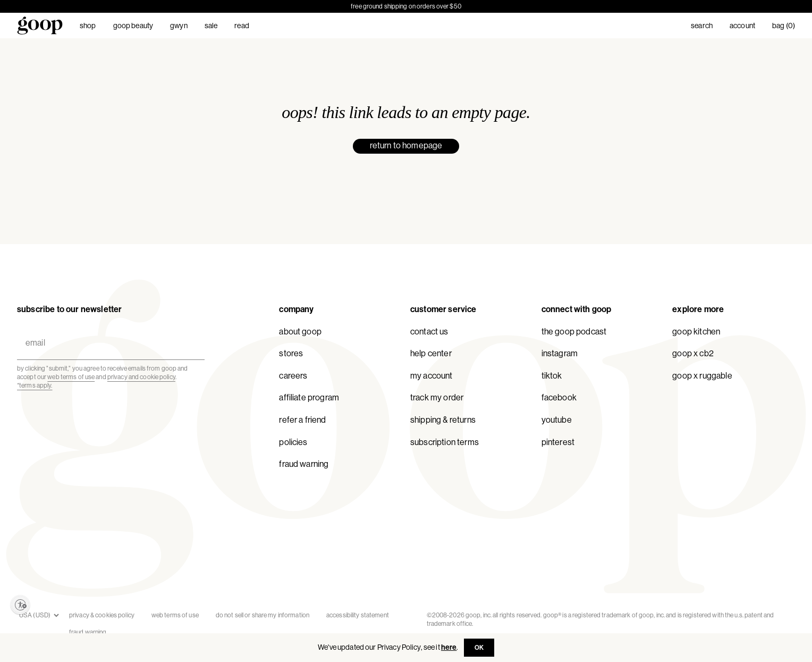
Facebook (559, 397)
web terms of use (71, 377)
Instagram (560, 353)
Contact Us (429, 332)
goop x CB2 (693, 353)
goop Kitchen (696, 332)
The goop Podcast (574, 332)
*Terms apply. (35, 386)
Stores (291, 353)
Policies (293, 442)
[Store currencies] (39, 615)
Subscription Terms (445, 442)
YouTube (557, 420)
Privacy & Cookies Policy (102, 615)
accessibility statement (358, 615)
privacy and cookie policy (141, 377)
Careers (293, 376)
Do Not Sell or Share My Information (263, 615)
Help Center (431, 353)
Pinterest (558, 442)
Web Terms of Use (175, 615)
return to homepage (406, 145)
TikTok (552, 376)
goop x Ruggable (702, 376)
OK (479, 648)
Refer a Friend (302, 420)
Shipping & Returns (443, 420)
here (449, 647)
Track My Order (437, 397)
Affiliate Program (309, 397)
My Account (432, 376)
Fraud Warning (304, 464)
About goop (300, 332)
